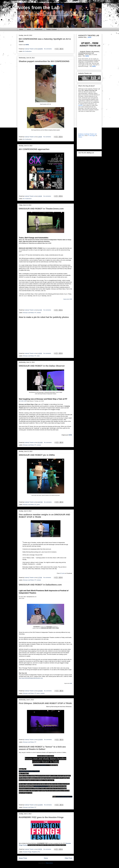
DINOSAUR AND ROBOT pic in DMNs (37, 455)
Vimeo (80, 137)
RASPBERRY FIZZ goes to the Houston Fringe (41, 817)
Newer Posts (23, 858)
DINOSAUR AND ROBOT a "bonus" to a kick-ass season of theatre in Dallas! (42, 748)
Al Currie (62, 573)
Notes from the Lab (38, 8)
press (38, 505)
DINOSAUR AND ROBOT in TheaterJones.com (41, 209)
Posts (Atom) (49, 863)
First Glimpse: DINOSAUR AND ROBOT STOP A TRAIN (45, 703)
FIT (35, 313)
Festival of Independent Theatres (29, 771)
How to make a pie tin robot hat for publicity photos (44, 317)
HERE (27, 45)
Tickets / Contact (52, 29)
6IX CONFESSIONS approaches (34, 149)
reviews (39, 313)
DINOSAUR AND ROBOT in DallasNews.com (40, 585)
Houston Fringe (27, 852)
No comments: (48, 49)
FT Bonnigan (92, 135)
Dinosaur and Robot (28, 313)
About (29, 29)
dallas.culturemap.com (64, 797)
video (38, 356)
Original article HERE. (68, 299)
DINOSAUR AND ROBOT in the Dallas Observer (42, 366)
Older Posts (69, 858)
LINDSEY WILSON (41, 765)
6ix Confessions (27, 51)
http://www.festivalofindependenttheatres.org (31, 678)
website (80, 105)
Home (21, 29)
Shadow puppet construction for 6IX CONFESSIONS (44, 61)
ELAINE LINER (23, 401)
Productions (38, 29)
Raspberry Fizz (36, 852)
